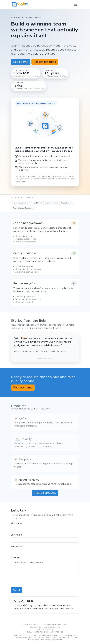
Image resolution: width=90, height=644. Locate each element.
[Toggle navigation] (75, 4)
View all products (45, 493)
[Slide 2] (45, 358)
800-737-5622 (58, 632)
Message (16, 558)
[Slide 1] (40, 358)
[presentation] (31, 582)
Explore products (45, 62)
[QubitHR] (21, 4)
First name (17, 523)
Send (17, 590)
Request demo (23, 388)
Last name (16, 535)
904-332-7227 (38, 632)
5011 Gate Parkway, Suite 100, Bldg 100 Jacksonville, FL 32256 (45, 628)
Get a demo (21, 62)
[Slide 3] (50, 358)
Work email (17, 546)
